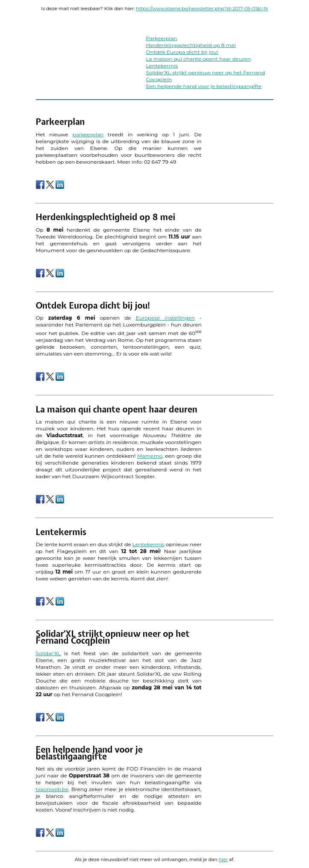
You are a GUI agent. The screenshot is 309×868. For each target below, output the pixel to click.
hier (223, 859)
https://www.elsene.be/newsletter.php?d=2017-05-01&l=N (202, 9)
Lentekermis (162, 66)
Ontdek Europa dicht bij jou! (182, 52)
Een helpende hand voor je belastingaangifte (204, 86)
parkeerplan (88, 134)
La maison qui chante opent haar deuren (199, 59)
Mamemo (150, 456)
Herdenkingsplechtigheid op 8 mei (191, 45)
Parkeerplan (162, 38)
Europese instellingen (165, 318)
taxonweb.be (52, 789)
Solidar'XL (49, 653)
